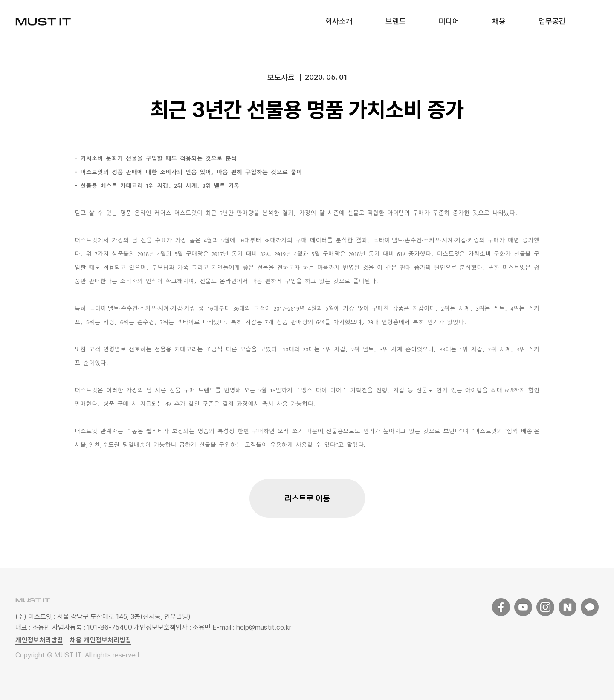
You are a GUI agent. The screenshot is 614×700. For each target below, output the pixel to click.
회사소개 (339, 21)
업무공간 (552, 21)
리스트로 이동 (307, 498)
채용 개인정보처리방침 (101, 640)
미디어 (449, 21)
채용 (499, 21)
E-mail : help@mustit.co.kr (251, 627)
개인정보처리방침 (39, 640)
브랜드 (396, 21)
